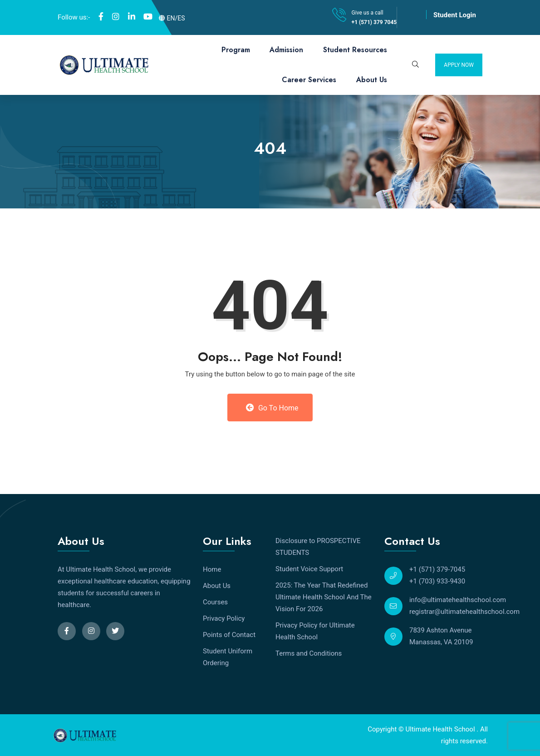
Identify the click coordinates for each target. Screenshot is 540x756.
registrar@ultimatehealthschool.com (464, 612)
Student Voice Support (309, 569)
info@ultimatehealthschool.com (458, 600)
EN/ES (172, 18)
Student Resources (355, 50)
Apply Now (459, 65)
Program (236, 50)
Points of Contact (229, 635)
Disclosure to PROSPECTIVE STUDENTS (318, 547)
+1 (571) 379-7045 (437, 569)
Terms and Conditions (309, 653)
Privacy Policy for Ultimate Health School (315, 631)
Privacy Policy (224, 618)
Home (212, 569)
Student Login (455, 15)
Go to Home (272, 408)
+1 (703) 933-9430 (437, 581)
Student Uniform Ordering (228, 657)
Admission (286, 50)
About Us (372, 80)
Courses (215, 602)
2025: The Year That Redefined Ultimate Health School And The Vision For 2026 (324, 597)
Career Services (309, 80)
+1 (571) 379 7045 (374, 22)
